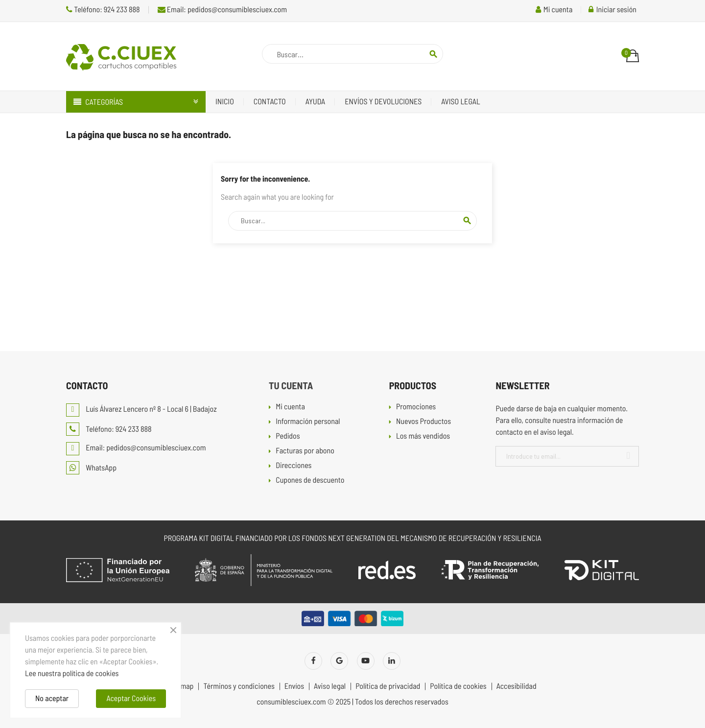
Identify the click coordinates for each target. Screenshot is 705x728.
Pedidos (288, 436)
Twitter (339, 661)
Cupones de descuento (310, 481)
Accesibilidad (517, 686)
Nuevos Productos (423, 422)
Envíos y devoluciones (383, 102)
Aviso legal (460, 102)
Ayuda (316, 102)
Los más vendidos (423, 436)
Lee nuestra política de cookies (72, 673)
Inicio (225, 102)
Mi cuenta (290, 407)
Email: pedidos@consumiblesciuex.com (222, 10)
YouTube (366, 661)
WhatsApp (91, 468)
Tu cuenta (291, 385)
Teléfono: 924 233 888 (103, 10)
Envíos (294, 686)
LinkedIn (392, 661)
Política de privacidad (388, 686)
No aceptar (52, 698)
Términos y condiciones (239, 686)
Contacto (270, 102)
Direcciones (294, 466)
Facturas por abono (305, 451)
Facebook (313, 661)
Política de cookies (458, 686)
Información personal (308, 422)
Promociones (416, 407)
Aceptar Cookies (131, 698)
